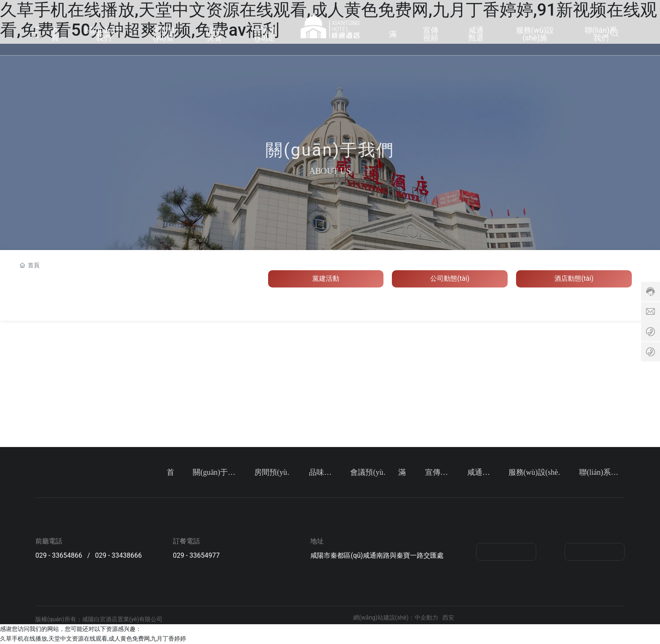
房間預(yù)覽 (163, 33)
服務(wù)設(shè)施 (535, 33)
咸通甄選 (476, 33)
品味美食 (214, 33)
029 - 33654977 (196, 555)
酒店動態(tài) (574, 278)
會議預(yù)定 (265, 33)
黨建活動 (326, 278)
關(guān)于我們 (104, 33)
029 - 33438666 (118, 555)
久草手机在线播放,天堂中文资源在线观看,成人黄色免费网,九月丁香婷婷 (93, 639)
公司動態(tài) (450, 278)
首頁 (55, 33)
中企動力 (426, 617)
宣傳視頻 (431, 33)
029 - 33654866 (59, 555)
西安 (448, 617)
